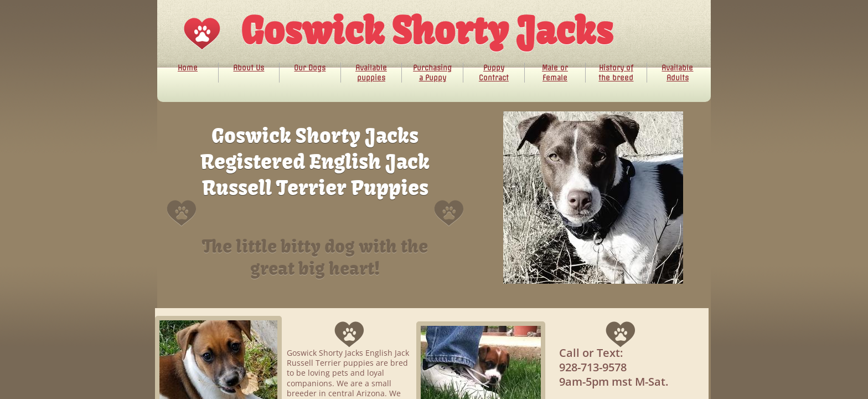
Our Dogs (310, 68)
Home (188, 68)
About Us (249, 68)
